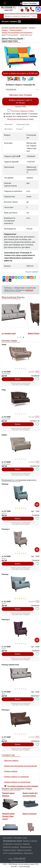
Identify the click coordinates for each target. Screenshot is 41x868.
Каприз (4, 435)
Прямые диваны (11, 771)
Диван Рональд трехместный (15, 333)
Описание (9, 124)
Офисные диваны (11, 761)
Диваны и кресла (30, 841)
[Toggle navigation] (5, 3)
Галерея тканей (9, 850)
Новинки (26, 844)
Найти (34, 16)
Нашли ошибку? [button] (32, 272)
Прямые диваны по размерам (16, 777)
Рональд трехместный (10, 665)
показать (29, 290)
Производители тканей (12, 841)
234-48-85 (17, 859)
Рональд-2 (6, 620)
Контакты (18, 844)
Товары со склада (24, 850)
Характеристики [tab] (23, 124)
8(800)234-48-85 (32, 9)
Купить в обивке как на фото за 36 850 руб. (20, 73)
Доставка (8, 129)
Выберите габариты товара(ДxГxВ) (20, 85)
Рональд (5, 484)
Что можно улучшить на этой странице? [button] (23, 786)
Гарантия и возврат (11, 847)
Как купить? (8, 838)
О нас (25, 838)
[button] (11, 22)
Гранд (4, 344)
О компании (8, 844)
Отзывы (20, 129)
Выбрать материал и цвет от (21, 101)
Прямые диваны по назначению (17, 782)
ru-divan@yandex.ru (16, 853)
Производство (26, 847)
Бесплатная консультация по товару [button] (20, 119)
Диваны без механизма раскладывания (20, 766)
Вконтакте (28, 853)
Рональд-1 (6, 529)
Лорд (4, 390)
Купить (18, 379)
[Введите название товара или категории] (17, 16)
